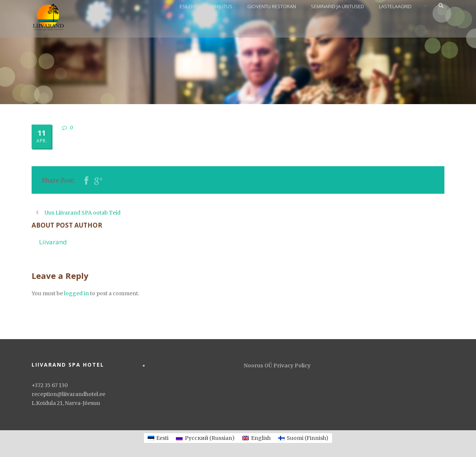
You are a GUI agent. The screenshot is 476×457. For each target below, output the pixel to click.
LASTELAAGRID (395, 6)
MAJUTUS (222, 6)
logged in (76, 293)
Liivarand (53, 242)
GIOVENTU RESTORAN (272, 6)
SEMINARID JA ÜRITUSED (337, 6)
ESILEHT (188, 6)
